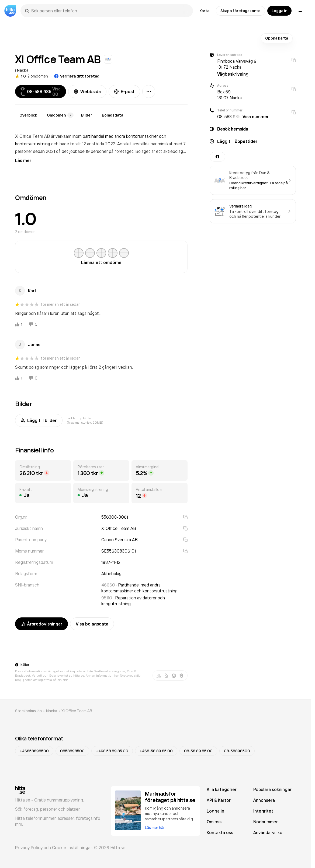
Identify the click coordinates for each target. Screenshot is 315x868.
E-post (124, 92)
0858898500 (72, 751)
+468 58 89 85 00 (112, 751)
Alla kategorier (222, 789)
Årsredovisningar (41, 624)
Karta (204, 11)
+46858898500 (34, 751)
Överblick (28, 115)
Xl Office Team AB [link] (77, 711)
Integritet (263, 811)
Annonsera (264, 800)
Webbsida (87, 92)
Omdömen (60, 115)
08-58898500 (237, 751)
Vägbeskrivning (233, 74)
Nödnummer (266, 822)
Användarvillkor (269, 832)
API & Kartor (219, 800)
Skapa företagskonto (240, 11)
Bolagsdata (112, 115)
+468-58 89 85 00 (156, 751)
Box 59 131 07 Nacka (229, 95)
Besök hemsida (233, 129)
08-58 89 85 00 (198, 751)
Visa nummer (256, 117)
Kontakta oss (220, 832)
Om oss (214, 822)
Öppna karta (277, 38)
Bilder (87, 115)
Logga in (279, 11)
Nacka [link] (52, 711)
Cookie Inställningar (72, 848)
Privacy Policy (29, 848)
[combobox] (109, 11)
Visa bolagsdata (92, 624)
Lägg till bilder (39, 420)
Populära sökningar (272, 789)
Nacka (23, 70)
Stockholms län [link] (28, 711)
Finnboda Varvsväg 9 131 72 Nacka (237, 64)
